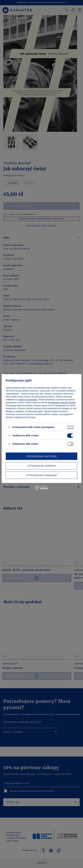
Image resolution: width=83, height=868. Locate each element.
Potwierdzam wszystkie (42, 456)
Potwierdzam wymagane (42, 475)
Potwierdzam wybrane (41, 466)
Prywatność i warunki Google (62, 402)
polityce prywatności (28, 400)
